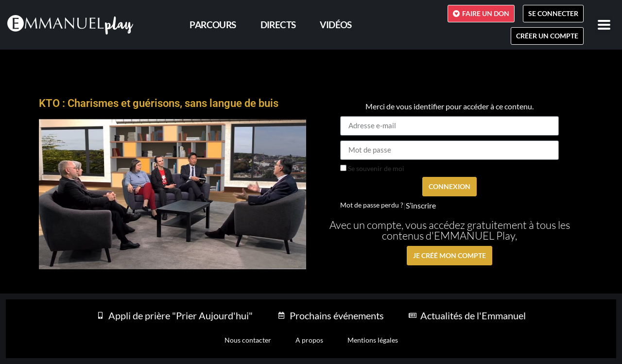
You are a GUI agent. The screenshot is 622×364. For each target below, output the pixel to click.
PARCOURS (213, 25)
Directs (278, 25)
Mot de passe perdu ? (372, 205)
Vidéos (336, 25)
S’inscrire (421, 206)
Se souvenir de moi (372, 169)
